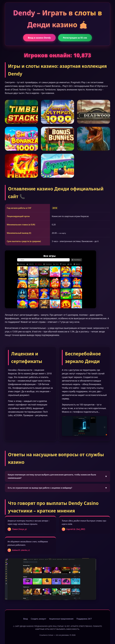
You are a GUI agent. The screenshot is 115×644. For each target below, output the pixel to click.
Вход (25, 619)
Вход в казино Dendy (39, 38)
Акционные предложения (61, 619)
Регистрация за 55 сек (75, 38)
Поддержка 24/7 (84, 619)
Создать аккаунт (39, 619)
